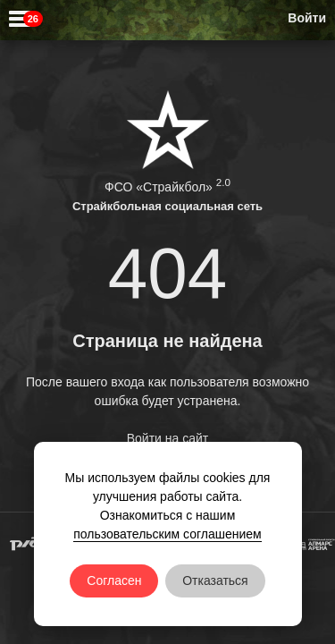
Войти (307, 18)
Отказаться (215, 580)
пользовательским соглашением (167, 534)
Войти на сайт (168, 438)
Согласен (114, 580)
